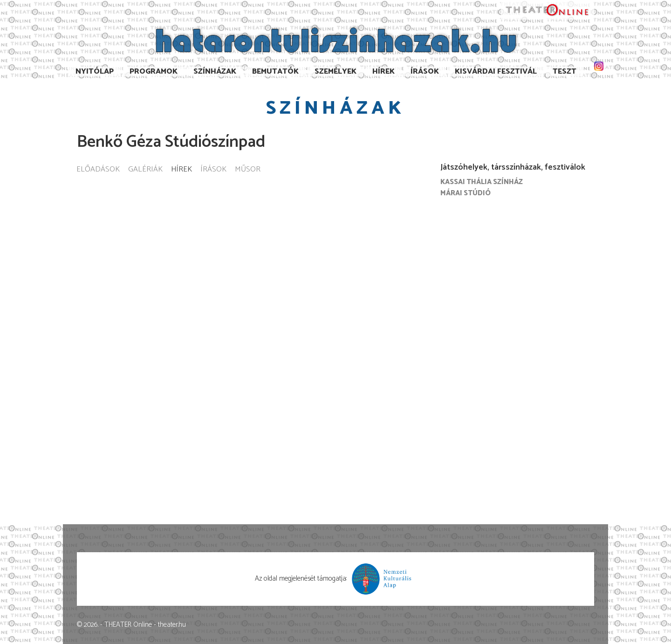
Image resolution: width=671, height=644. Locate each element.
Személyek (335, 72)
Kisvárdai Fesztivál (496, 72)
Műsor (248, 170)
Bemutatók (275, 72)
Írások (425, 72)
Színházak (215, 72)
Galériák (145, 170)
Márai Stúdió (466, 193)
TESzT (565, 72)
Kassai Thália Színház (482, 182)
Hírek (383, 72)
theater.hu (172, 625)
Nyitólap (95, 72)
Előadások (98, 170)
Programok (154, 72)
